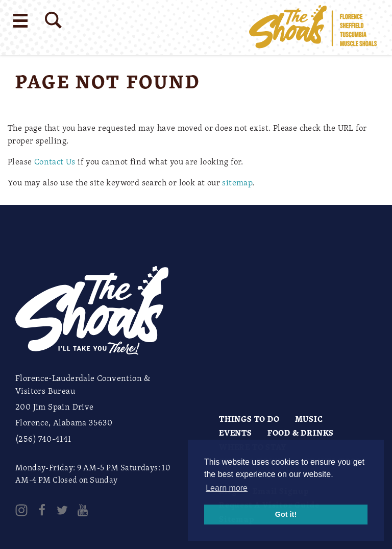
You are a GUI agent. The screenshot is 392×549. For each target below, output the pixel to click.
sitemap (237, 182)
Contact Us (55, 161)
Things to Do (249, 419)
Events (236, 433)
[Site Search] (53, 20)
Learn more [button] (227, 488)
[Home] (313, 28)
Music (309, 419)
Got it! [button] (286, 514)
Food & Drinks (301, 433)
